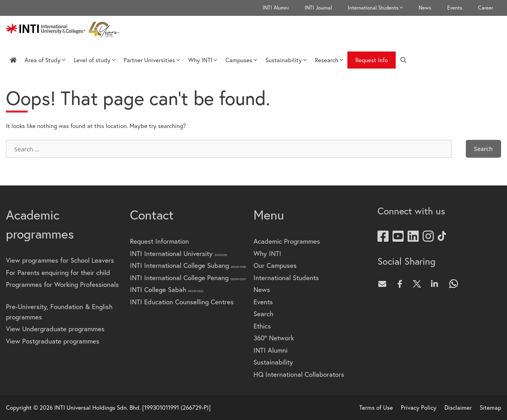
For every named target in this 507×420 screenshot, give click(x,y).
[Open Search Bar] (403, 60)
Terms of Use (376, 407)
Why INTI (203, 60)
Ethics (262, 326)
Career (486, 8)
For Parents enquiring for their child (58, 272)
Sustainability (286, 60)
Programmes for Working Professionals (62, 284)
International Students (379, 8)
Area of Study (45, 60)
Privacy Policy (419, 407)
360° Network (274, 338)
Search (263, 314)
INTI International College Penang (188, 278)
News (425, 8)
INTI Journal (318, 8)
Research (329, 60)
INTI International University (178, 253)
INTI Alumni (276, 8)
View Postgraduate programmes (53, 341)
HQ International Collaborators (299, 374)
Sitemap (490, 407)
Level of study (95, 60)
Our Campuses (275, 265)
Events (455, 8)
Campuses (241, 60)
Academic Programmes (287, 241)
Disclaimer (458, 407)
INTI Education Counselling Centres (182, 302)
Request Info (372, 60)
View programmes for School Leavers (60, 260)
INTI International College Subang (188, 265)
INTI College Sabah (167, 289)
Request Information (159, 241)
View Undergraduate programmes (55, 329)
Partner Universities (152, 60)
